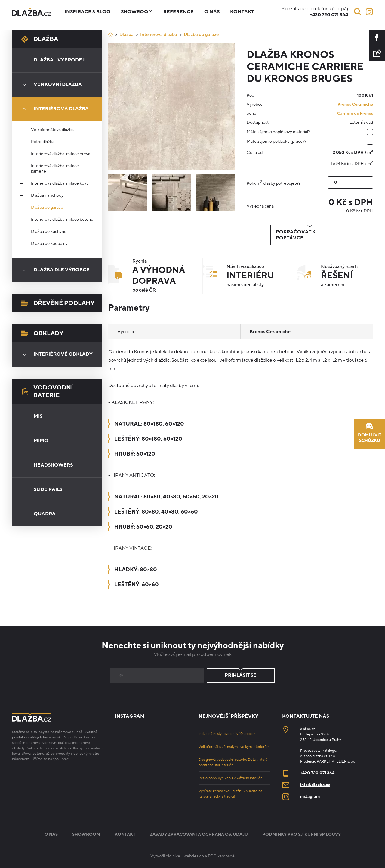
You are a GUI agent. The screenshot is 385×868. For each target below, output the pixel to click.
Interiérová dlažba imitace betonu (62, 220)
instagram (310, 796)
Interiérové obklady (56, 354)
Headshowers (53, 465)
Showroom (137, 12)
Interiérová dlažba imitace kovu (60, 183)
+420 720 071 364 (317, 773)
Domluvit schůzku (370, 433)
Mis (38, 416)
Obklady (42, 333)
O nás (212, 12)
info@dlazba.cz (315, 785)
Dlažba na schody (47, 195)
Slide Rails (48, 489)
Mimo (41, 441)
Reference (179, 12)
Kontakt (242, 12)
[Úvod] (111, 34)
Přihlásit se (241, 676)
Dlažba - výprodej (59, 60)
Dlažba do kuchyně (49, 232)
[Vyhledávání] (358, 12)
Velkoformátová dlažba (52, 130)
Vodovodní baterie (47, 392)
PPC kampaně (221, 856)
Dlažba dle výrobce (54, 270)
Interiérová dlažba (54, 109)
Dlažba (40, 39)
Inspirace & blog (88, 12)
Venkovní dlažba (50, 85)
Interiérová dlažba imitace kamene (55, 169)
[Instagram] (369, 12)
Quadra (45, 514)
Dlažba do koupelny (49, 244)
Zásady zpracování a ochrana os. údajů (199, 834)
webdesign (194, 856)
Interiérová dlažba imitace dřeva (61, 154)
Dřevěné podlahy (58, 303)
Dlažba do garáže (47, 208)
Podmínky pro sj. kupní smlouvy (302, 834)
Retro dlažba (43, 142)
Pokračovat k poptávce (310, 235)
